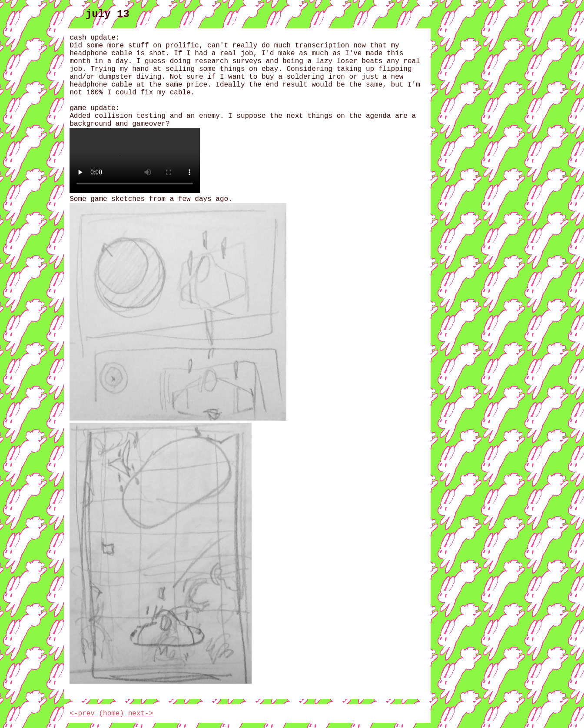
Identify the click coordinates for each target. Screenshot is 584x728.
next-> (141, 714)
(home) (111, 714)
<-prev (82, 714)
